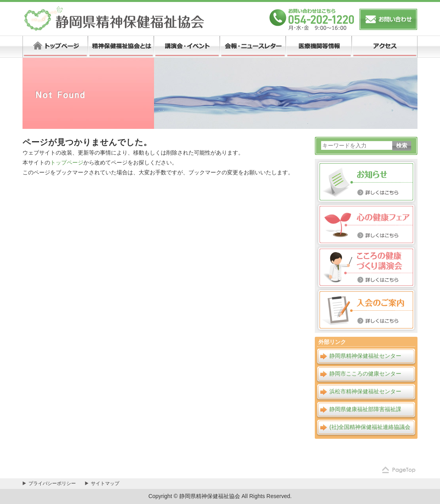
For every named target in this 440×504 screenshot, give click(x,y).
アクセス (385, 47)
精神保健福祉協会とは (121, 47)
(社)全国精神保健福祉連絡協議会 (370, 427)
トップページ (55, 47)
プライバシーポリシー (52, 483)
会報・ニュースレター (253, 47)
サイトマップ (105, 483)
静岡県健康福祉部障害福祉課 (365, 409)
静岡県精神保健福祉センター (365, 356)
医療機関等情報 (319, 47)
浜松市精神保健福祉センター (365, 391)
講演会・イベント (187, 47)
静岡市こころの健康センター (365, 374)
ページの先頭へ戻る (398, 470)
